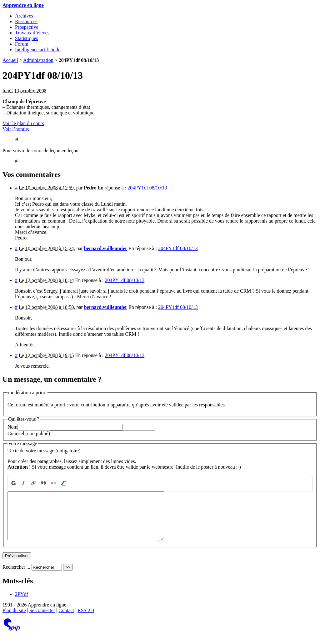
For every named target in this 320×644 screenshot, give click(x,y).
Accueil (10, 60)
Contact (66, 620)
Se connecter (42, 620)
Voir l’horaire (16, 129)
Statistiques (27, 38)
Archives (24, 16)
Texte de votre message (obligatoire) (44, 451)
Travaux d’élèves (32, 33)
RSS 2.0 (86, 620)
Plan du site (14, 620)
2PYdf (22, 604)
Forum (22, 44)
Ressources (26, 21)
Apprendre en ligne (23, 5)
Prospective (27, 27)
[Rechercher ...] (47, 577)
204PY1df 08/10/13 (147, 188)
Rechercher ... (16, 576)
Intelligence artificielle (38, 50)
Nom (12, 427)
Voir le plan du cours (23, 123)
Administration (38, 60)
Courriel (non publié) (29, 433)
